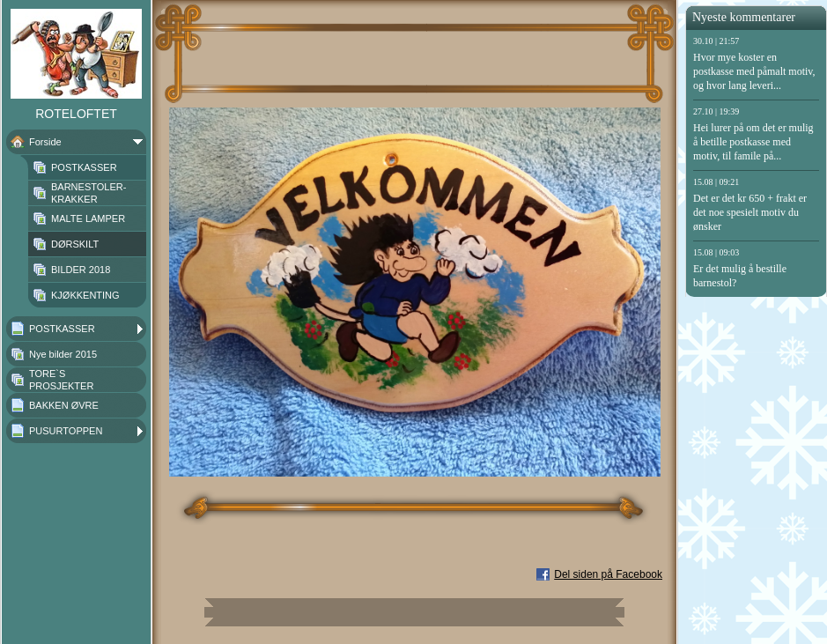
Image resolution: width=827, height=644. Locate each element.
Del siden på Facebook (608, 574)
